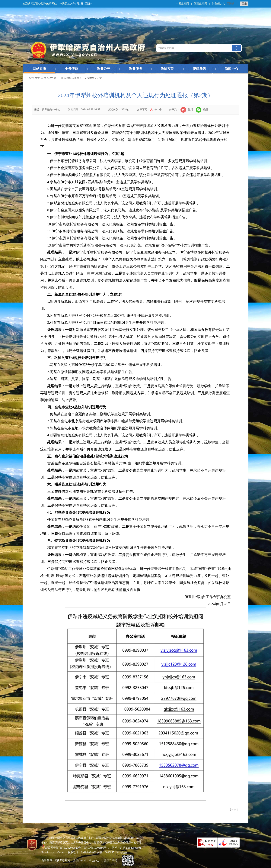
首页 (44, 78)
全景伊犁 (72, 69)
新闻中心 (231, 69)
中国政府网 (182, 4)
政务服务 (135, 69)
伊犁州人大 (218, 4)
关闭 (234, 810)
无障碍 (231, 4)
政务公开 (104, 69)
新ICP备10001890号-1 (96, 848)
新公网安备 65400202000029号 (61, 848)
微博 (187, 110)
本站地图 (122, 852)
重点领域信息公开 (72, 78)
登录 (244, 4)
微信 (202, 110)
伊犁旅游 (199, 69)
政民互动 (167, 69)
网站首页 (40, 69)
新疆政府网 (200, 4)
